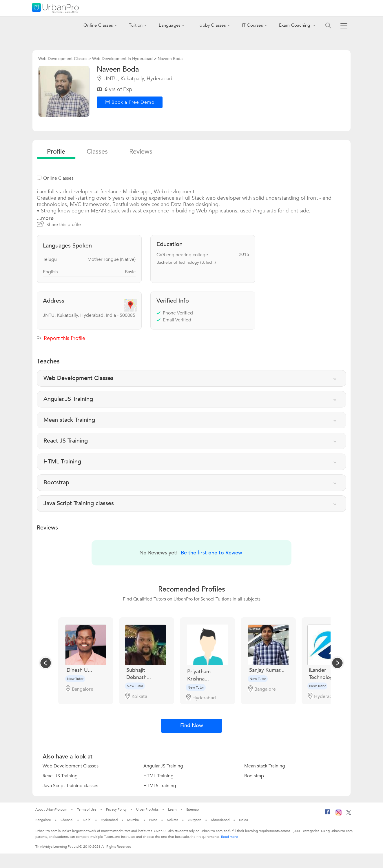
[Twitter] (349, 814)
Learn (172, 809)
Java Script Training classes (70, 786)
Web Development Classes (71, 766)
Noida (244, 820)
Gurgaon (194, 820)
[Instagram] (339, 814)
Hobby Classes (211, 25)
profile (56, 152)
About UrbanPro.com (51, 809)
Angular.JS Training (163, 766)
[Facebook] (327, 814)
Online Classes (98, 25)
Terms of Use (87, 809)
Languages (169, 25)
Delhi (87, 820)
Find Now (192, 726)
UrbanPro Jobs (147, 809)
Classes (97, 152)
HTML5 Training (160, 786)
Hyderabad (109, 820)
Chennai (67, 820)
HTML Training (158, 776)
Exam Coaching (295, 25)
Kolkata (173, 820)
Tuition (136, 25)
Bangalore (43, 820)
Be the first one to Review (211, 553)
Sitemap (193, 809)
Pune (153, 820)
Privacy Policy (116, 809)
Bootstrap (254, 776)
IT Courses (252, 25)
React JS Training (60, 776)
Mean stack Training (265, 766)
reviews (141, 152)
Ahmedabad (220, 820)
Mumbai (133, 820)
